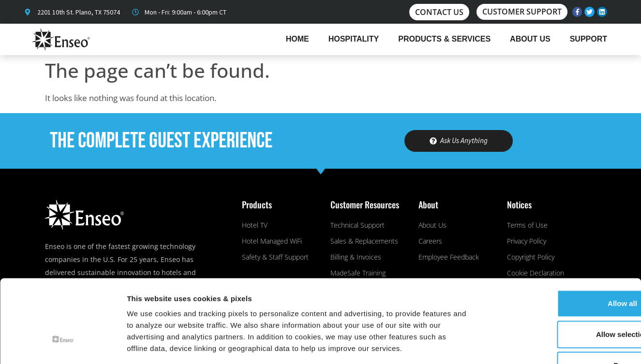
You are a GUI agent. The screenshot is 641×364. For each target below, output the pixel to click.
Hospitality (354, 39)
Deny (560, 300)
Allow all (560, 239)
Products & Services (444, 39)
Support (589, 39)
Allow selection (560, 269)
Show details (508, 345)
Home (298, 39)
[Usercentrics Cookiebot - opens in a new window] (63, 345)
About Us (530, 39)
